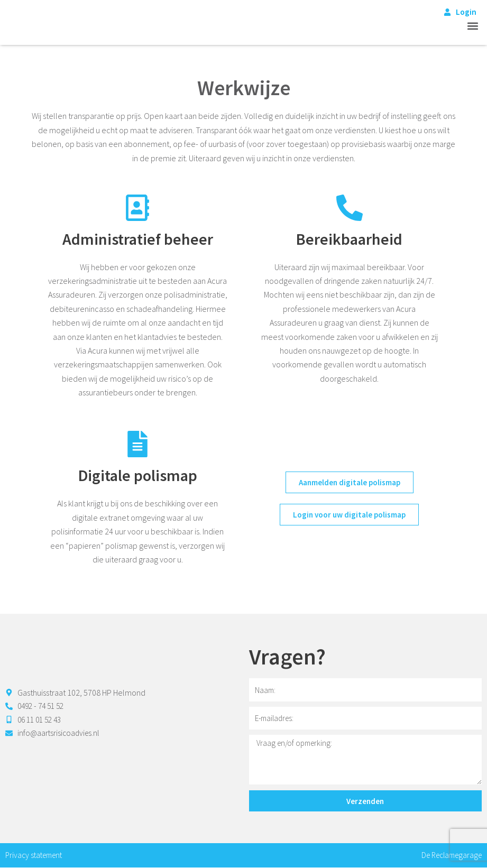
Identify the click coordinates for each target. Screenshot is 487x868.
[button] (473, 26)
